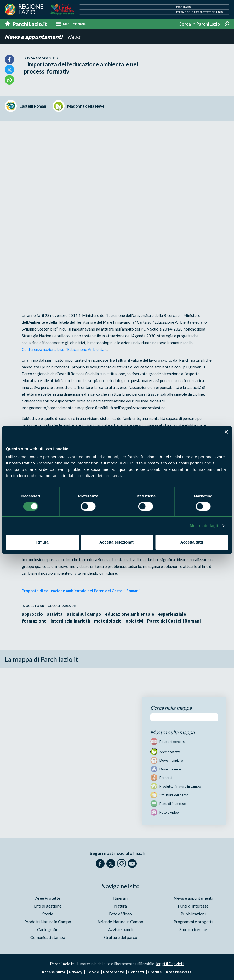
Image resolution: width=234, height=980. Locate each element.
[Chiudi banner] (226, 432)
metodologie (110, 621)
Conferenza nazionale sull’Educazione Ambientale (65, 350)
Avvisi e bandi (120, 930)
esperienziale (175, 615)
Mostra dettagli (204, 526)
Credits (155, 972)
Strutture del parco (120, 937)
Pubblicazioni (193, 914)
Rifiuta (42, 542)
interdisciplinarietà (71, 621)
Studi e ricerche (193, 930)
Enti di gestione (48, 906)
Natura (120, 906)
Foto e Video (120, 914)
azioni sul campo (85, 615)
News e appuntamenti (34, 37)
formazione (34, 621)
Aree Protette (48, 898)
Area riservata (179, 972)
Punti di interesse (193, 906)
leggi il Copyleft (170, 964)
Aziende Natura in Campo (120, 922)
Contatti (136, 972)
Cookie (93, 972)
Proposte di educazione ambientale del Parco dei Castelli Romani (81, 591)
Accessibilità (53, 972)
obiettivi (137, 621)
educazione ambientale (131, 615)
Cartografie (48, 930)
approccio (32, 615)
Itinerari (120, 898)
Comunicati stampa (48, 937)
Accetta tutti (192, 542)
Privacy (76, 972)
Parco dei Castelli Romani (178, 621)
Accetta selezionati (117, 542)
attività (55, 615)
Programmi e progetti (193, 922)
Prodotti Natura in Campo (48, 922)
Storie (48, 914)
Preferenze (114, 972)
